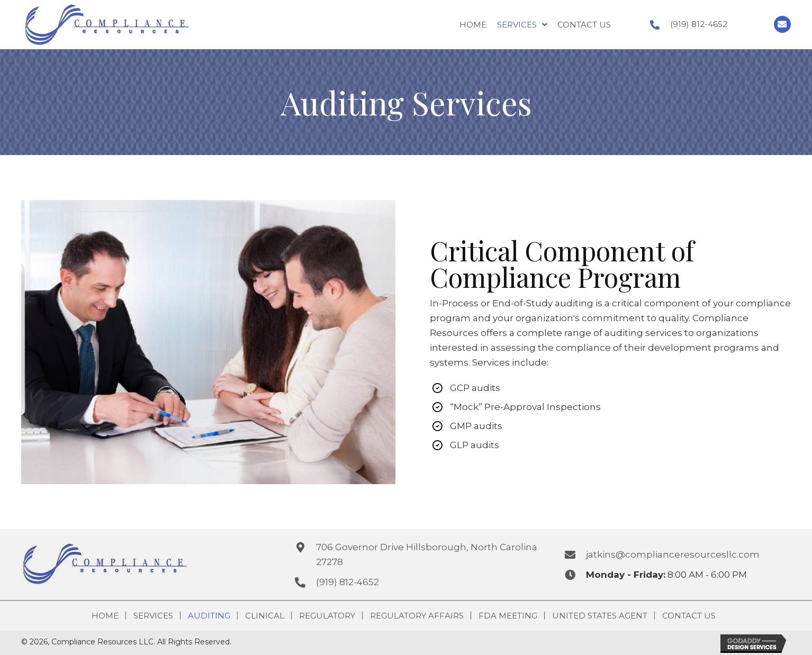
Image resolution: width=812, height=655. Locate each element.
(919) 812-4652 (699, 24)
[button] (782, 24)
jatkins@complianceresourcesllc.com (673, 554)
